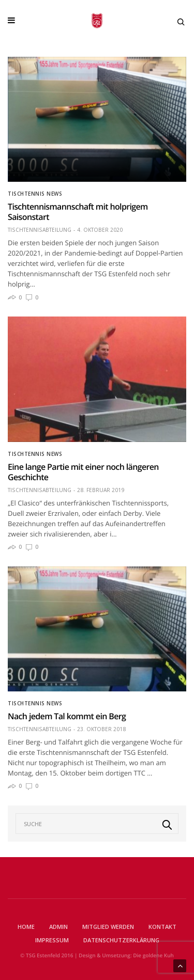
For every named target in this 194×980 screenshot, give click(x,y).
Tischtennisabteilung (40, 230)
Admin (58, 927)
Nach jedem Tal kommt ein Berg (67, 716)
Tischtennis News (35, 194)
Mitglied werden (108, 927)
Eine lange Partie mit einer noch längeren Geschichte (83, 472)
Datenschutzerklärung (121, 940)
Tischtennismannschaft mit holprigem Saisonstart (78, 212)
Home (26, 927)
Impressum (52, 940)
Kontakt (162, 927)
